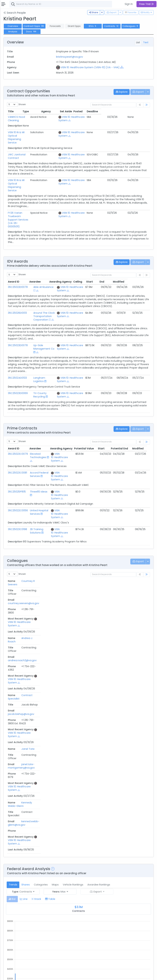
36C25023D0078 (18, 321)
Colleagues (131, 26)
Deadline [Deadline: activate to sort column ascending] (141, 111)
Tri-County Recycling (42, 366)
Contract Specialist (14, 578)
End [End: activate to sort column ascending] (124, 258)
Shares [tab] (26, 644)
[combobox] (61, 4)
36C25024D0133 (17, 350)
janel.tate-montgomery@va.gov (59, 591)
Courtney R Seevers (15, 561)
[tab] (12, 658)
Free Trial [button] (146, 4)
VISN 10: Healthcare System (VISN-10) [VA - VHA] (90, 67)
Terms (30, 975)
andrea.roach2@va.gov (60, 568)
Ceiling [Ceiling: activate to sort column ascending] (100, 258)
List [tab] (138, 42)
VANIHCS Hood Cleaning (22, 117)
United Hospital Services (39, 485)
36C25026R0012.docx (23, 907)
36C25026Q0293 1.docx (24, 879)
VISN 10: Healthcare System (59, 430)
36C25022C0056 (18, 483)
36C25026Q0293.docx (24, 824)
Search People (15, 13)
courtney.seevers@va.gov (61, 559)
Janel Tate (14, 589)
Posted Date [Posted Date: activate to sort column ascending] (98, 818)
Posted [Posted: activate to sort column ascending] (127, 111)
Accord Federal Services (39, 447)
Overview (13, 26)
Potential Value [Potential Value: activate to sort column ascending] (87, 421)
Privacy (41, 975)
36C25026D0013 (17, 289)
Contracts (112, 26)
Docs (32, 32)
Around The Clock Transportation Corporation (46, 291)
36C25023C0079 (18, 426)
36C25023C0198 (17, 502)
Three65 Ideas (38, 464)
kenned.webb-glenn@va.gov (55, 599)
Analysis (13, 32)
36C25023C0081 (17, 445)
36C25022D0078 (18, 263)
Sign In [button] (129, 4)
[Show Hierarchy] (122, 67)
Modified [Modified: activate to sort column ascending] (141, 258)
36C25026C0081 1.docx (24, 851)
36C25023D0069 (18, 366)
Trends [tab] (13, 644)
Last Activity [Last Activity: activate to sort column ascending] (139, 554)
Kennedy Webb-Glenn (16, 599)
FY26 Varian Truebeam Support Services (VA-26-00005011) (27, 201)
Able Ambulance (40, 263)
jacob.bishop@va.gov (59, 577)
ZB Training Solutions (36, 504)
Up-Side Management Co (45, 321)
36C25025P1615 (17, 464)
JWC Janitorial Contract (23, 148)
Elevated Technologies (38, 428)
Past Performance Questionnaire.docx (20, 936)
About (8, 975)
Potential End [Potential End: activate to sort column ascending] (122, 421)
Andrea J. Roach (14, 570)
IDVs (93, 26)
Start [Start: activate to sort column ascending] (112, 258)
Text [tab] (146, 42)
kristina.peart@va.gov (70, 57)
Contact (19, 975)
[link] (147, 105)
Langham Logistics (41, 350)
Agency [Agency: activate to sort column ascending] (58, 818)
